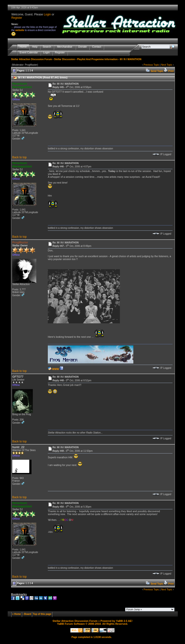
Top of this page (42, 614)
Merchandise (65, 47)
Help (35, 47)
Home (23, 47)
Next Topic (167, 65)
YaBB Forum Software (71, 624)
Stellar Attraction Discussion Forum (31, 59)
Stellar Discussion (65, 59)
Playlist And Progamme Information (97, 59)
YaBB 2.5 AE (124, 621)
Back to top (19, 157)
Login (47, 14)
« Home (17, 614)
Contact (97, 47)
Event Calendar (29, 53)
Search (47, 47)
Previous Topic (151, 65)
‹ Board (27, 614)
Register (17, 18)
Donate (83, 47)
